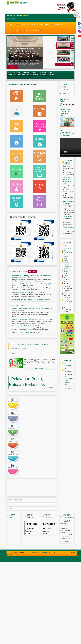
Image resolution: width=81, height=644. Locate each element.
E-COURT (13, 368)
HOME (10, 24)
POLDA (66, 306)
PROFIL (19, 24)
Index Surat (32, 295)
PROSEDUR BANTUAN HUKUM (18, 372)
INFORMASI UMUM (30, 24)
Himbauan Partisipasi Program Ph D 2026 (24, 316)
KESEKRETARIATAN (59, 24)
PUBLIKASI (27, 30)
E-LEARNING (68, 310)
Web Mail (73, 635)
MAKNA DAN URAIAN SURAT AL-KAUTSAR (26, 350)
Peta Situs (64, 635)
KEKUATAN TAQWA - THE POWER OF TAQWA (26, 356)
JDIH (65, 316)
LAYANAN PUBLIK (15, 30)
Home (51, 635)
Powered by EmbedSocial (16, 539)
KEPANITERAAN (45, 24)
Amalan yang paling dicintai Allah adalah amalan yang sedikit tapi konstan (32, 343)
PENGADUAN (46, 368)
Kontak (57, 635)
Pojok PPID (38, 30)
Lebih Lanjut (39, 392)
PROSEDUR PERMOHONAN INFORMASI (29, 368)
